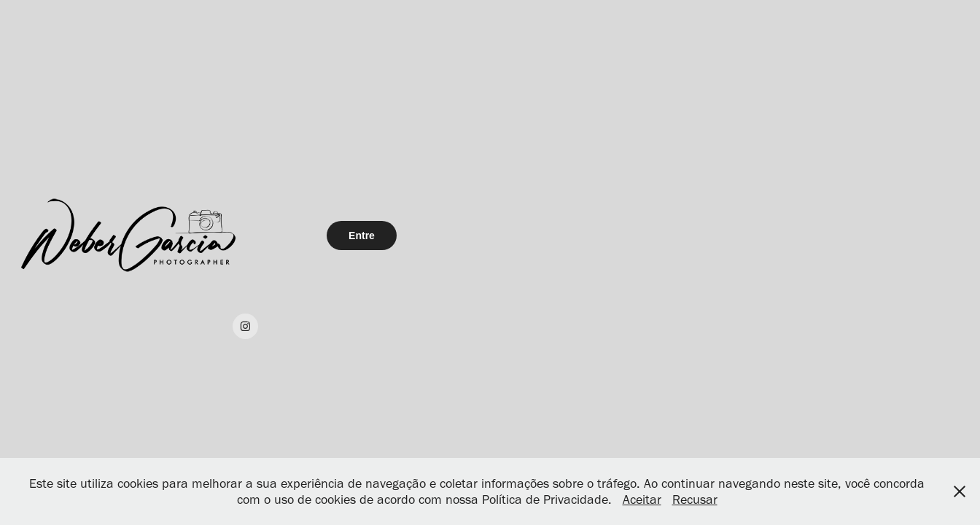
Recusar (695, 499)
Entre (362, 236)
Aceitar (642, 499)
